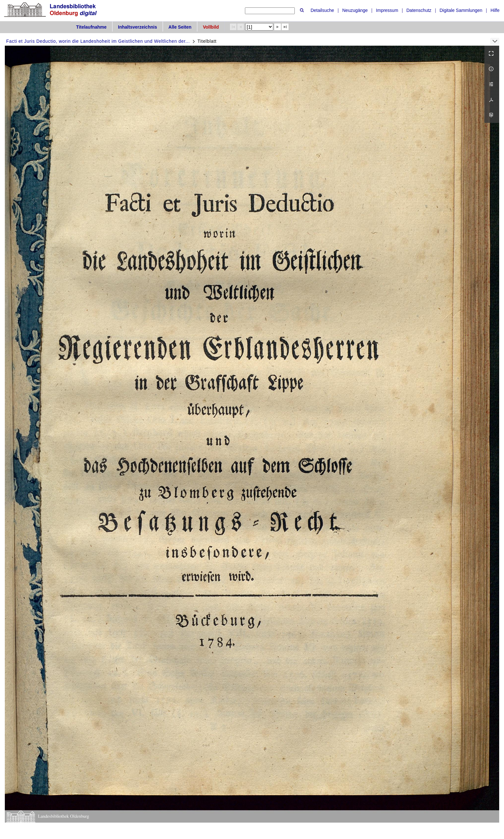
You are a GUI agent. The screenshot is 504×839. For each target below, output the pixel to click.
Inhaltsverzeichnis (137, 27)
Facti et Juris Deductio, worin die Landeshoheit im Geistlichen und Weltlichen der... (98, 41)
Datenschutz (419, 10)
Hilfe (495, 10)
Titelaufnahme (91, 27)
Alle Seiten (180, 27)
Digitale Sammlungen (461, 10)
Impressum (387, 10)
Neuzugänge (355, 10)
